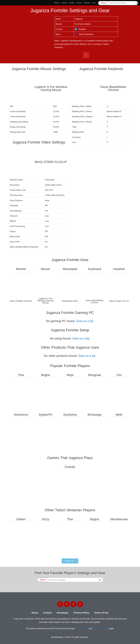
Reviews (87, 3)
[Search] (136, 3)
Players (57, 3)
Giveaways (63, 613)
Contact (47, 613)
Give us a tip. (85, 321)
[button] (70, 561)
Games (64, 3)
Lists (94, 3)
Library (79, 3)
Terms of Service (100, 628)
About (35, 613)
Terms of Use (101, 613)
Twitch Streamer (84, 34)
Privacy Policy (81, 613)
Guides (72, 3)
